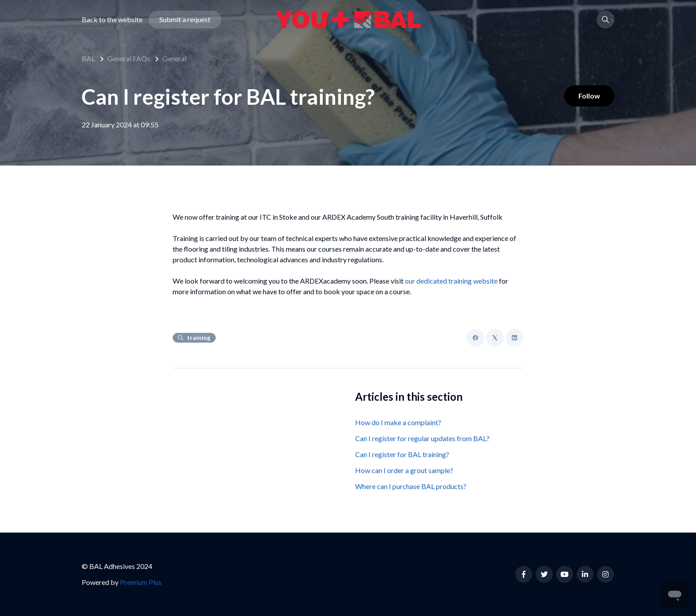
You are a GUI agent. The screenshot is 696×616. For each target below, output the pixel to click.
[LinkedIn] (514, 338)
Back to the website (112, 19)
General (174, 58)
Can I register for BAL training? (402, 454)
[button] (605, 20)
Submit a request (185, 19)
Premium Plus (141, 582)
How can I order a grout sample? (404, 470)
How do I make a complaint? (398, 422)
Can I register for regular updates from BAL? (422, 438)
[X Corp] (495, 338)
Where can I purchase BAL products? (411, 486)
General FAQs (129, 58)
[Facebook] (475, 338)
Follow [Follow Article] (589, 96)
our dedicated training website (451, 281)
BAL (88, 58)
